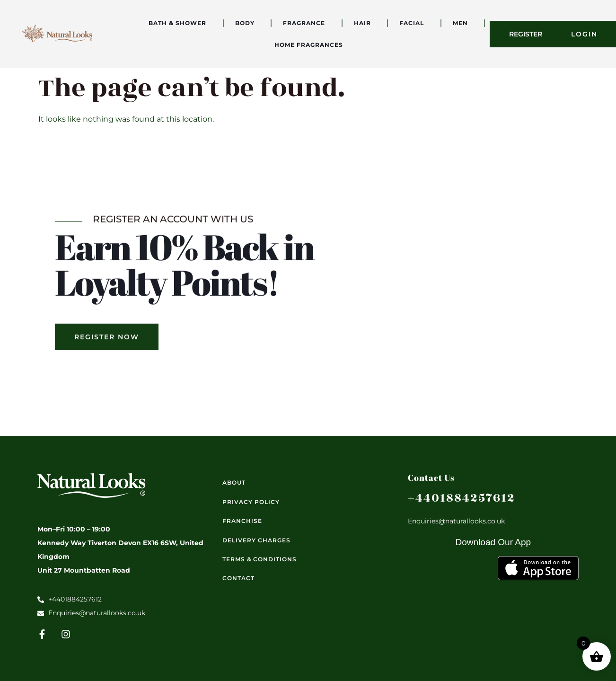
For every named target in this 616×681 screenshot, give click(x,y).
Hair (365, 23)
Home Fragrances (311, 45)
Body (247, 23)
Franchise (242, 521)
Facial (414, 23)
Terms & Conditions (260, 559)
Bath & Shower (180, 23)
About (234, 482)
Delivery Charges (256, 540)
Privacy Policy (251, 502)
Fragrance (306, 23)
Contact (238, 578)
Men (463, 23)
